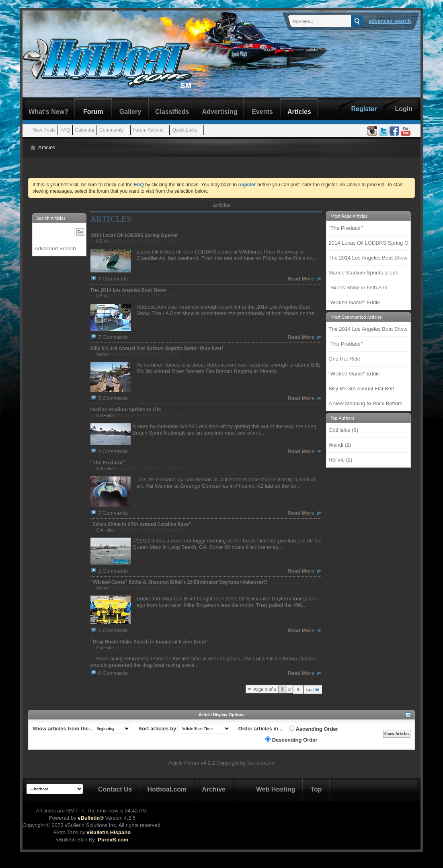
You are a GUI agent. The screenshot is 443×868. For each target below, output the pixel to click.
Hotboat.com (167, 789)
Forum (93, 112)
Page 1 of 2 (265, 689)
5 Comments (113, 398)
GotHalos (105, 415)
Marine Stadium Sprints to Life (363, 273)
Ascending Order (314, 729)
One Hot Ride (344, 359)
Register (364, 109)
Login (404, 109)
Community (112, 130)
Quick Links (185, 130)
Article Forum (184, 763)
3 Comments (113, 279)
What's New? (48, 112)
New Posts (44, 130)
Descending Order (291, 740)
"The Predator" (346, 228)
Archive (214, 789)
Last (313, 690)
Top (316, 789)
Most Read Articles (349, 216)
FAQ (65, 130)
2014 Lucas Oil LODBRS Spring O (368, 243)
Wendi (102, 354)
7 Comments (113, 337)
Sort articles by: (158, 729)
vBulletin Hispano (109, 832)
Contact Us (115, 789)
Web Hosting (276, 789)
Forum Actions (148, 130)
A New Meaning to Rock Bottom (365, 403)
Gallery (130, 112)
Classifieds (172, 112)
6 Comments (113, 630)
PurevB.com (113, 840)
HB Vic (103, 241)
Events (262, 112)
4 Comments (113, 451)
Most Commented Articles (356, 317)
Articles (299, 112)
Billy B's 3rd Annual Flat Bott (361, 389)
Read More (305, 279)
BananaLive (261, 763)
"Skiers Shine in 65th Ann (358, 288)
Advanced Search (390, 21)
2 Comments (113, 571)
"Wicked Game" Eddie (354, 302)
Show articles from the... (63, 729)
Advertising (219, 112)
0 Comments (113, 673)
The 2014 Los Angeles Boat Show (368, 258)
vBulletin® (90, 818)
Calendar (85, 130)
